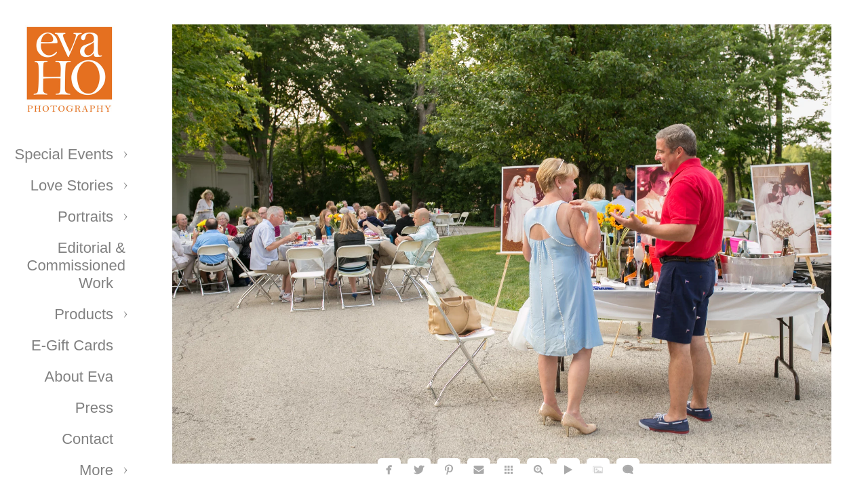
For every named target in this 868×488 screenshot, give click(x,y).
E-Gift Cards (72, 345)
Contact (87, 439)
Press (94, 408)
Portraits (85, 217)
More (96, 470)
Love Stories (72, 185)
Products (84, 314)
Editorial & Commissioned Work (77, 265)
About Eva (79, 377)
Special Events (64, 154)
